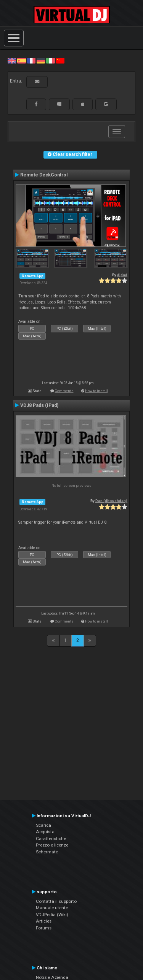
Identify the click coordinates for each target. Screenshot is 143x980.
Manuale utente (52, 908)
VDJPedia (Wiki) (52, 915)
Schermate (47, 852)
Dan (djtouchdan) (111, 501)
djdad (122, 275)
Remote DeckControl (44, 175)
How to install (96, 391)
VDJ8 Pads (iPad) (39, 405)
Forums (44, 928)
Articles (44, 921)
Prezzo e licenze (52, 845)
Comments (64, 391)
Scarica (43, 825)
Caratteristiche (51, 839)
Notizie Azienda (52, 977)
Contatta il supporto (56, 901)
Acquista (45, 832)
